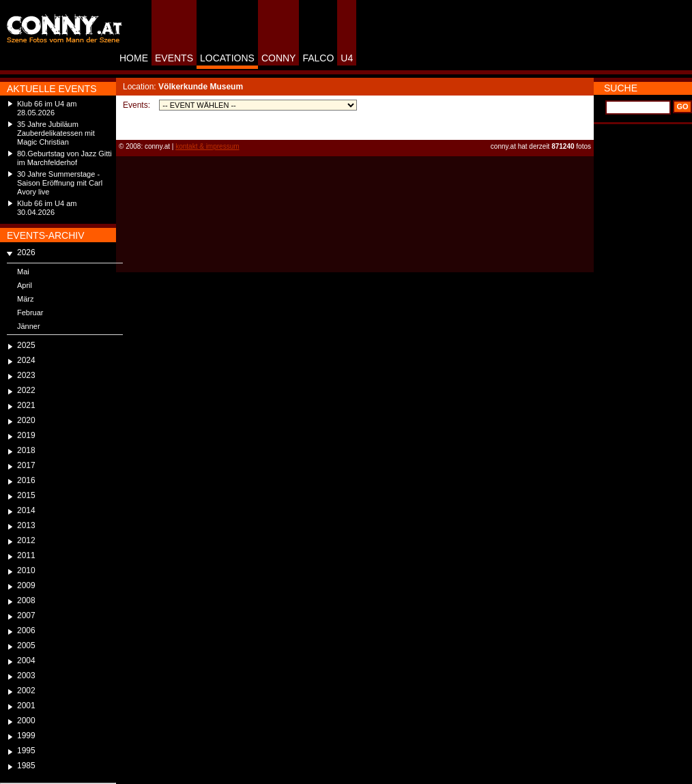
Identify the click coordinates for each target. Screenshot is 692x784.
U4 (347, 58)
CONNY (279, 58)
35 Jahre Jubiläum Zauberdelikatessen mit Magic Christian (56, 133)
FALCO (318, 58)
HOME (134, 58)
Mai (23, 272)
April (25, 285)
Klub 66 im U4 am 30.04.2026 (47, 208)
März (25, 299)
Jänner (29, 326)
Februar (30, 313)
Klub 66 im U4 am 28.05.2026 (47, 108)
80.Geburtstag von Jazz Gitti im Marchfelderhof (64, 158)
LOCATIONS (227, 58)
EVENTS (174, 58)
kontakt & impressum (207, 146)
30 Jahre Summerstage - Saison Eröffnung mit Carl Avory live (60, 183)
